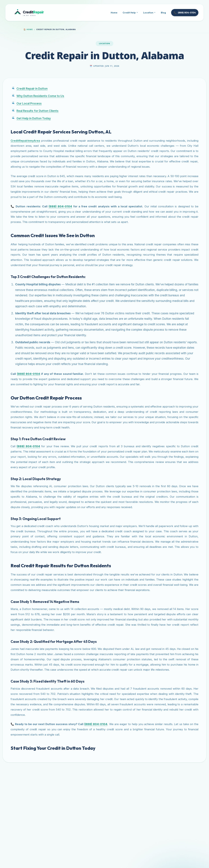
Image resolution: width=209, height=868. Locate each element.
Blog (163, 13)
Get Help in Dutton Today (34, 118)
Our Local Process (29, 103)
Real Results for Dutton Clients (37, 111)
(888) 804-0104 (185, 13)
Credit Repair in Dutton (32, 89)
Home (114, 13)
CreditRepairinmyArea (25, 141)
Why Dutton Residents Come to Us (40, 96)
